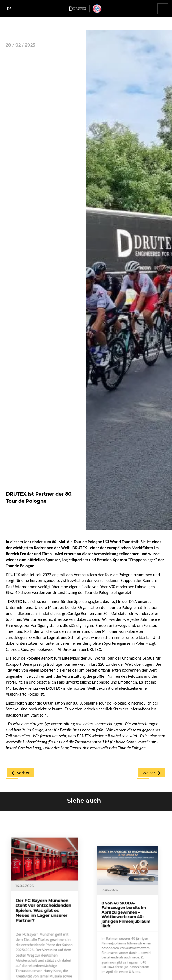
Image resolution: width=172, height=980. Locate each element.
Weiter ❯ (151, 773)
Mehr (32, 974)
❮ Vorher (21, 773)
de (9, 9)
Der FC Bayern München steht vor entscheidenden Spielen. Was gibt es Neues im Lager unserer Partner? (44, 921)
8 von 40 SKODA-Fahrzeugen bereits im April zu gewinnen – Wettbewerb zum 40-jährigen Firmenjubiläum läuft (127, 924)
